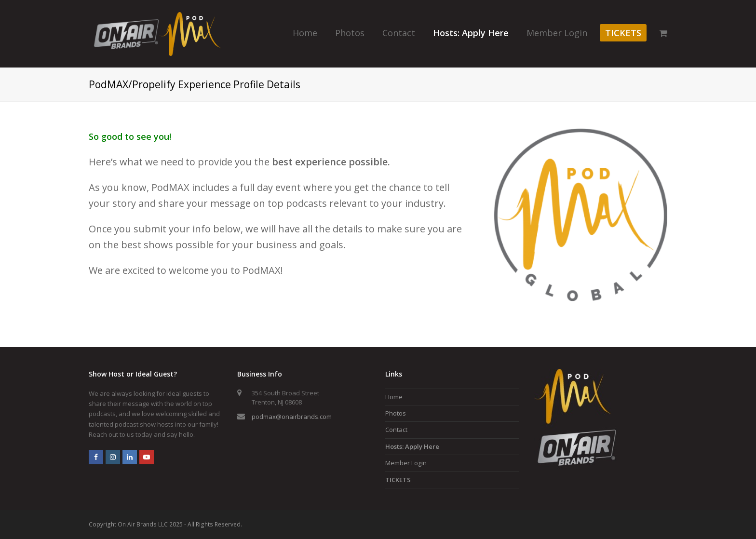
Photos (396, 413)
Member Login (406, 463)
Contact (396, 430)
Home (394, 397)
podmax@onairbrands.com (292, 417)
